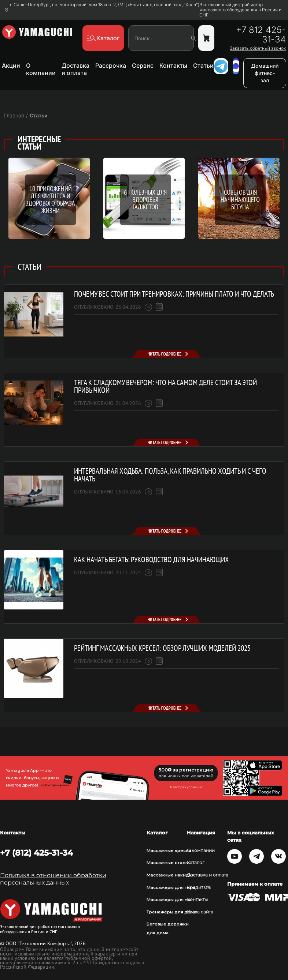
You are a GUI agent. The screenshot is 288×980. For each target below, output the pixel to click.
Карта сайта (200, 912)
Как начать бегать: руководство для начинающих (152, 560)
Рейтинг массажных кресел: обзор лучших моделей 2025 (162, 648)
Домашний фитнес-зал (265, 73)
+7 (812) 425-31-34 (36, 853)
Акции (11, 65)
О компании (41, 69)
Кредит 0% (199, 887)
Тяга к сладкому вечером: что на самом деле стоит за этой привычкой (165, 386)
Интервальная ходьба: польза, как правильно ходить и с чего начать (170, 475)
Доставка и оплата (75, 69)
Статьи (203, 65)
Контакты (173, 65)
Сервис (143, 65)
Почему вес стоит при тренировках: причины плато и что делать (174, 294)
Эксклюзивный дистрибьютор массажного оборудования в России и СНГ (240, 10)
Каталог (196, 863)
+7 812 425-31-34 (261, 35)
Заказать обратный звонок (258, 48)
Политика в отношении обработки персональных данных (53, 879)
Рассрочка (111, 65)
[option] (144, 206)
